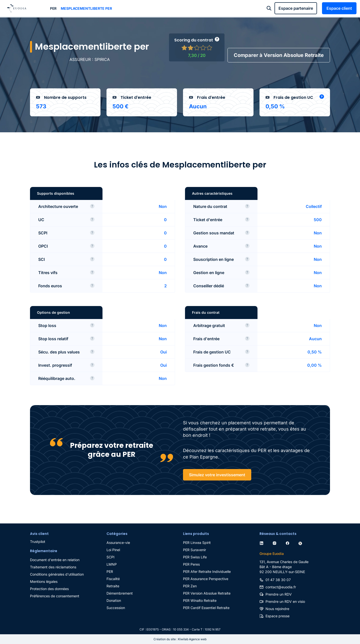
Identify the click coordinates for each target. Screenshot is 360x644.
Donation (114, 600)
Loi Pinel (113, 550)
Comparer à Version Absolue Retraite (279, 55)
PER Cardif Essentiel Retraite (206, 608)
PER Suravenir (194, 550)
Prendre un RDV (279, 594)
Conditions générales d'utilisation (57, 574)
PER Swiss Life (195, 557)
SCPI (110, 557)
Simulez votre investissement (217, 475)
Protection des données (49, 589)
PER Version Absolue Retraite (207, 593)
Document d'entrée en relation (55, 560)
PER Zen (190, 586)
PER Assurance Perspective (206, 579)
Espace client (339, 8)
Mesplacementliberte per (86, 8)
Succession (116, 608)
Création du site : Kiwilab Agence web (180, 639)
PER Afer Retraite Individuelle (207, 571)
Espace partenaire (296, 8)
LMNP (112, 564)
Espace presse (277, 616)
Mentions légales (44, 581)
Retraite (113, 586)
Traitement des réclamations (53, 567)
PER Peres (191, 564)
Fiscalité (113, 579)
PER (53, 8)
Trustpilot (38, 542)
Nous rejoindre (277, 609)
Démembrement (120, 593)
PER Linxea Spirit (197, 543)
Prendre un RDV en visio (285, 601)
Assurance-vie (118, 543)
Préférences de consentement (55, 596)
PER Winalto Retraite (200, 600)
